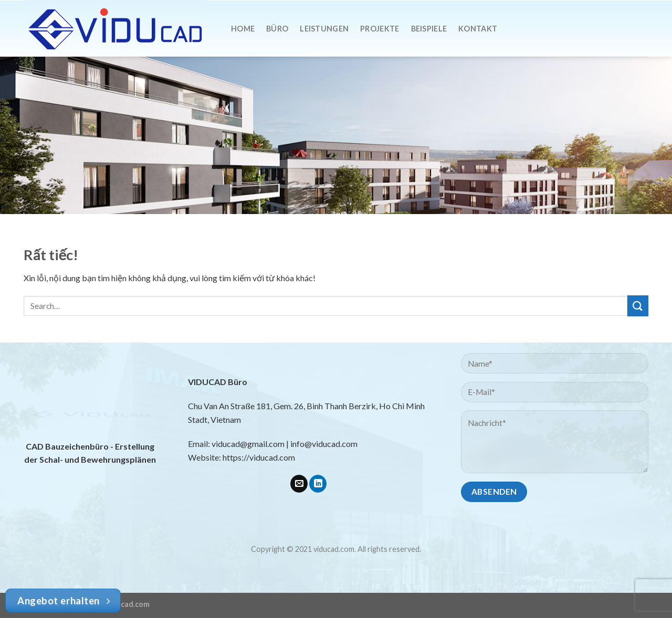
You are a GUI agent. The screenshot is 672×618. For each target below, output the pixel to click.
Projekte (380, 29)
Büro (277, 29)
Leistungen (324, 29)
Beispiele (429, 29)
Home (243, 29)
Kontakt (478, 29)
